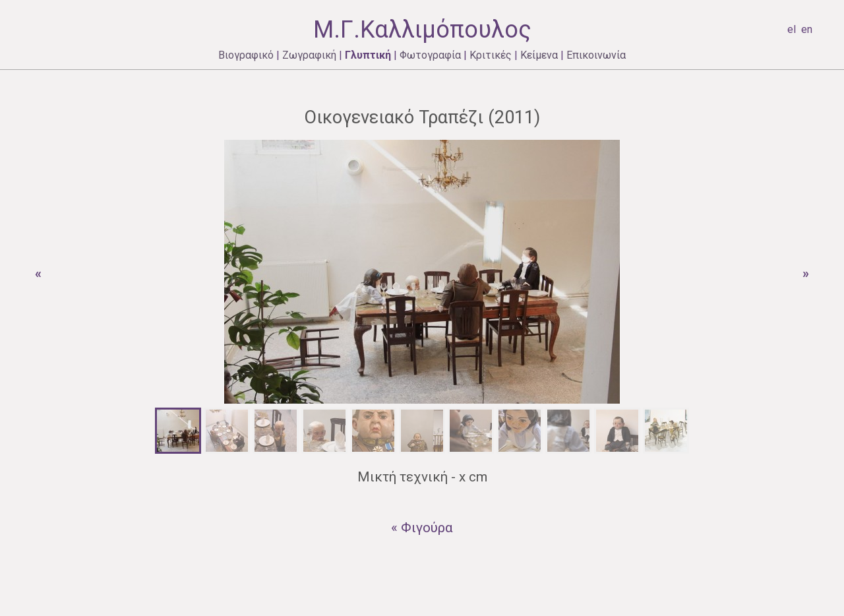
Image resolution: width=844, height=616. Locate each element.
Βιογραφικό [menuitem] (246, 55)
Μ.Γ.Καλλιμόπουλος (422, 30)
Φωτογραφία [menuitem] (430, 55)
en (807, 29)
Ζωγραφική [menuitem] (309, 55)
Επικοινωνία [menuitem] (596, 55)
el (792, 29)
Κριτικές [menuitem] (491, 55)
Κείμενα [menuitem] (539, 55)
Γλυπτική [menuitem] (368, 55)
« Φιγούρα (422, 528)
